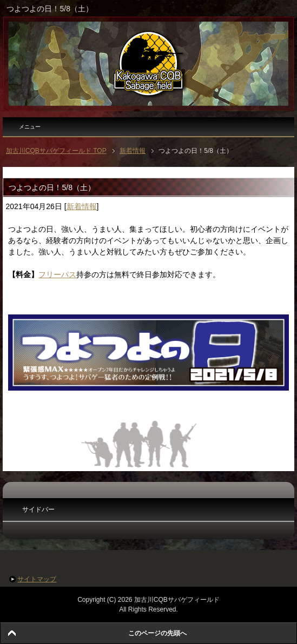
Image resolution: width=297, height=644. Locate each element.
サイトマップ (37, 579)
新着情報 (82, 206)
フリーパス (57, 274)
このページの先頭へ (157, 633)
